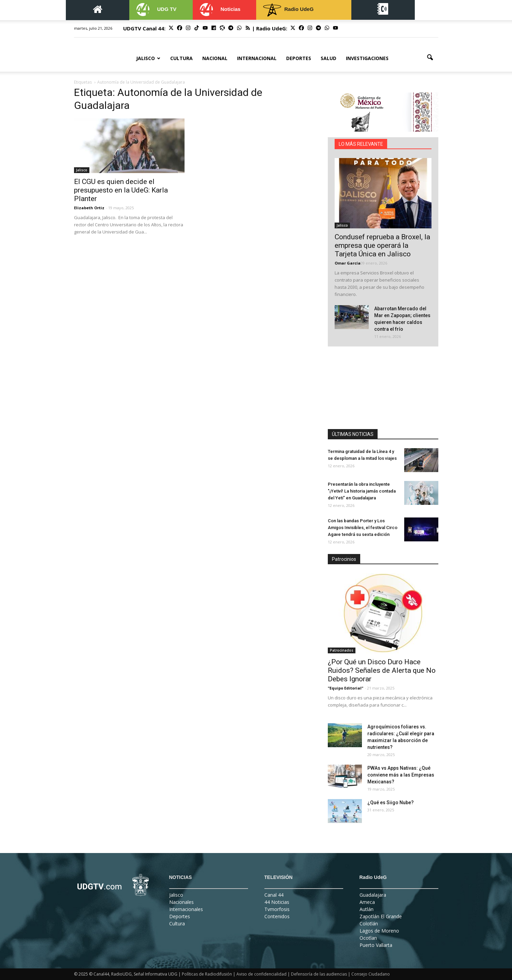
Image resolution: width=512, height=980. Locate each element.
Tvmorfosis (277, 909)
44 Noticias (277, 902)
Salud (328, 58)
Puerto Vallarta (376, 945)
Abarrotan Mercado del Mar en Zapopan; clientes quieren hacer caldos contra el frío (402, 319)
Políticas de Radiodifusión (207, 974)
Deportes (299, 58)
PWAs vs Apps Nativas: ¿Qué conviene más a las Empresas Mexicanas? (401, 775)
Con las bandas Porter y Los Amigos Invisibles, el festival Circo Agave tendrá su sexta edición (363, 528)
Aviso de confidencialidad (261, 974)
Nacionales (181, 902)
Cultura (181, 58)
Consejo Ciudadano (371, 974)
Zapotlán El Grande (381, 916)
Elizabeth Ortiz (89, 208)
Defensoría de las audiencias (319, 974)
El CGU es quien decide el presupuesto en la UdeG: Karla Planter (121, 190)
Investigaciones (367, 58)
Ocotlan (368, 938)
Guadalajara (373, 895)
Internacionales (186, 909)
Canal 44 (274, 895)
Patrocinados (342, 650)
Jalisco (148, 58)
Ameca (367, 902)
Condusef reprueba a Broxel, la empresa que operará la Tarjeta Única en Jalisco (382, 245)
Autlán (367, 909)
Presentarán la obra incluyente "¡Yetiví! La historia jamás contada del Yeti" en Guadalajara (362, 491)
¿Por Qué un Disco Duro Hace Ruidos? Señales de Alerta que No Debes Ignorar (382, 670)
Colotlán (369, 924)
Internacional (257, 58)
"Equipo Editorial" (346, 688)
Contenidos (277, 916)
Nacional (215, 58)
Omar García (348, 263)
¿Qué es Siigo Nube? (391, 803)
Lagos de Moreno (379, 931)
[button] (430, 58)
